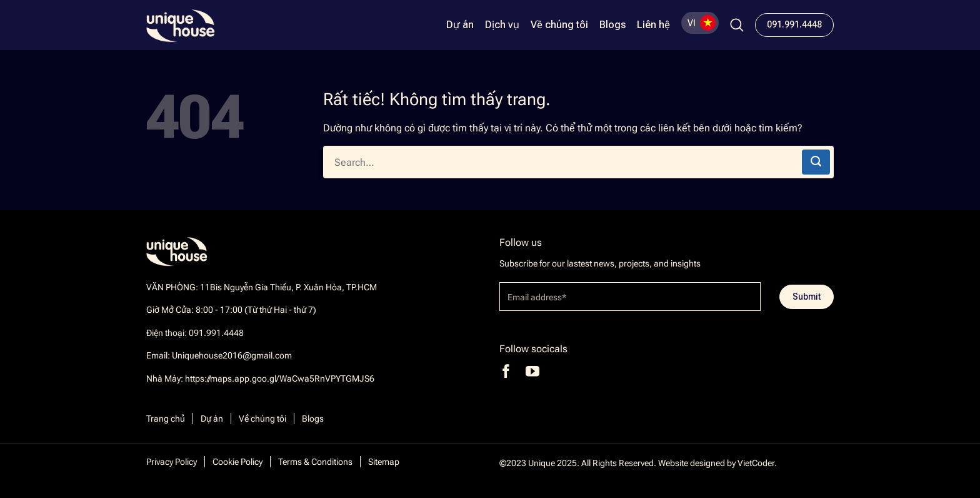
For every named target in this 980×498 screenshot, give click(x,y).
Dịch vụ (502, 25)
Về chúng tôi (559, 25)
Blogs (612, 25)
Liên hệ (653, 25)
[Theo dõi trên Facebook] (506, 371)
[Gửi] (816, 162)
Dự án (460, 25)
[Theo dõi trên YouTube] (532, 371)
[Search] (737, 25)
